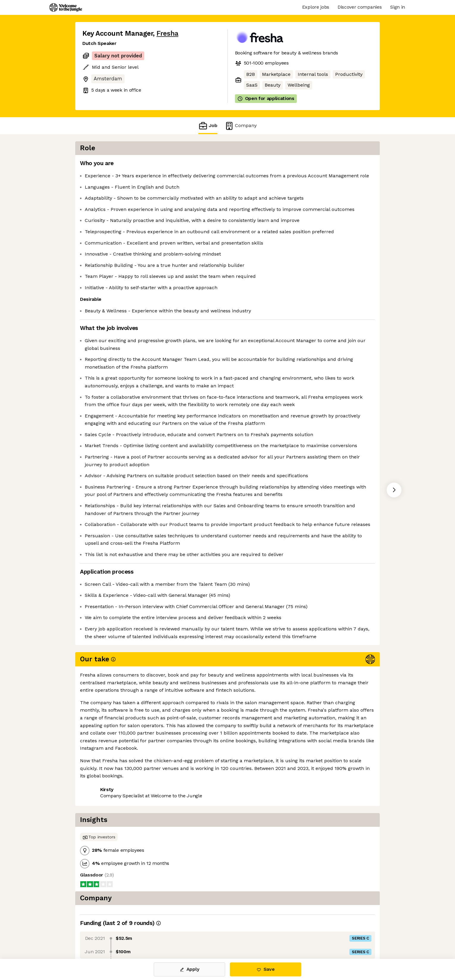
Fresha (167, 33)
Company (241, 126)
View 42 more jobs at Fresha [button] (157, 934)
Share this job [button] (99, 934)
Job (208, 126)
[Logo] (66, 7)
